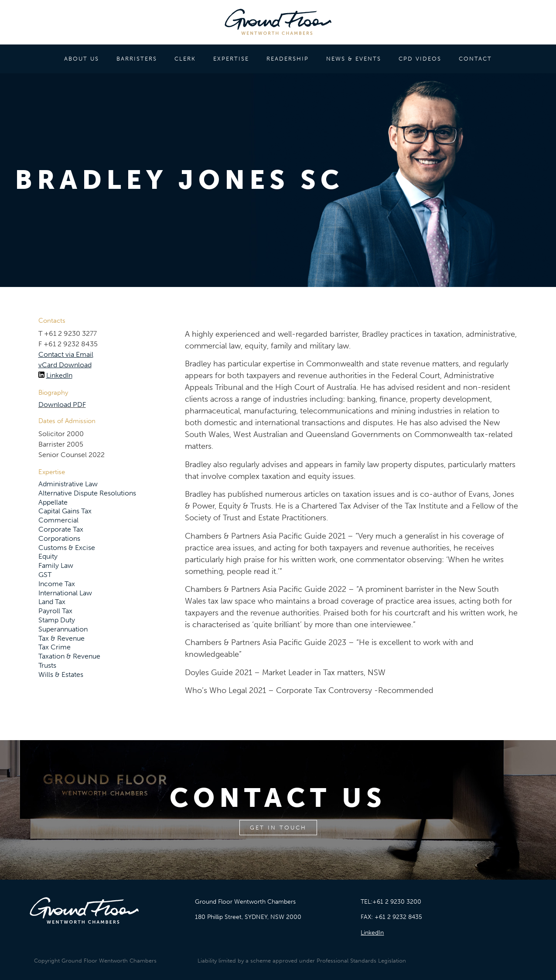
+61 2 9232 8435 (398, 917)
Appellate (53, 502)
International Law (65, 593)
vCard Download (65, 365)
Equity (48, 556)
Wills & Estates (61, 674)
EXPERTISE (231, 59)
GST (45, 575)
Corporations (59, 538)
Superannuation (63, 629)
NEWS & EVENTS (354, 59)
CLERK (185, 59)
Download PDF (62, 405)
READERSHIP (288, 59)
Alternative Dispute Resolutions (87, 493)
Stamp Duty (57, 620)
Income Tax (57, 584)
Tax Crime (55, 647)
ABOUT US (82, 59)
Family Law (56, 565)
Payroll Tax (55, 611)
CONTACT (475, 59)
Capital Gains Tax (65, 511)
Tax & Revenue (61, 638)
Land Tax (52, 602)
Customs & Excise (67, 548)
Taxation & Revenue (69, 656)
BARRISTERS (137, 59)
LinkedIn (59, 375)
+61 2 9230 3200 (397, 902)
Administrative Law (68, 484)
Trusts (47, 665)
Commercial (58, 520)
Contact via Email (66, 354)
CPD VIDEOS (420, 59)
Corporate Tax (61, 529)
